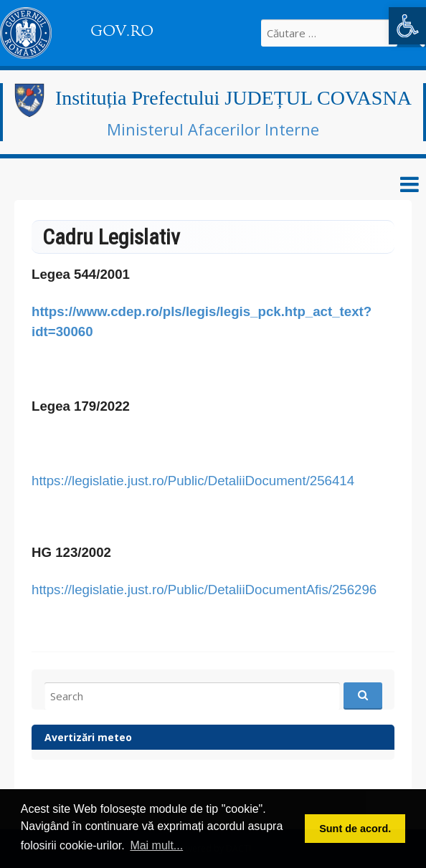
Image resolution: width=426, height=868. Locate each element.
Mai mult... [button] (156, 845)
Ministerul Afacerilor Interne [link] (213, 129)
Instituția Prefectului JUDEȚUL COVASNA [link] (233, 98)
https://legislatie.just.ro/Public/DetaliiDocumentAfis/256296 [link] (204, 590)
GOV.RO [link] (122, 31)
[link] (407, 26)
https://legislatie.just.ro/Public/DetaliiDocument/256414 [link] (193, 481)
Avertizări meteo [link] (88, 737)
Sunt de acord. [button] (355, 829)
